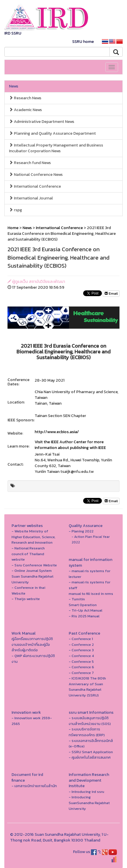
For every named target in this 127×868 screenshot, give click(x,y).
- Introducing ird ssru (86, 792)
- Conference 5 (81, 662)
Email (111, 294)
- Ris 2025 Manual (84, 616)
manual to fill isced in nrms (91, 594)
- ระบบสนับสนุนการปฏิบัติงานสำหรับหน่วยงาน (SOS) (90, 721)
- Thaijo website (26, 599)
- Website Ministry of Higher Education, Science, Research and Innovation (33, 537)
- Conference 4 (81, 656)
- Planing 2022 (81, 531)
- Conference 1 (81, 639)
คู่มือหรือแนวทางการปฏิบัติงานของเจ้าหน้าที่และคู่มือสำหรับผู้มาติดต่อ (32, 644)
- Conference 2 (81, 645)
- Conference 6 (81, 667)
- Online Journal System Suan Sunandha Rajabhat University (32, 576)
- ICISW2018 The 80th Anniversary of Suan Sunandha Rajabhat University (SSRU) (87, 687)
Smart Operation (83, 605)
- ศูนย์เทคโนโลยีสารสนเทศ (90, 757)
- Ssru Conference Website (34, 565)
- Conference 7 (81, 673)
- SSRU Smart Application (91, 752)
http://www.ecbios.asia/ (57, 432)
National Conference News (36, 175)
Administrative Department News (42, 122)
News (14, 86)
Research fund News (30, 163)
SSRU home (83, 42)
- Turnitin (77, 599)
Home (13, 228)
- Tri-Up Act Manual (85, 610)
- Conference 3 (81, 650)
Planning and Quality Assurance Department (52, 133)
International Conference (35, 186)
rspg (15, 210)
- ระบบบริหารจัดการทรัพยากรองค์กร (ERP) (87, 732)
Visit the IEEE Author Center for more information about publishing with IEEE (70, 445)
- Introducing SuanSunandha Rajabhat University (89, 803)
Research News (25, 98)
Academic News (25, 110)
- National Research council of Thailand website (28, 554)
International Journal (31, 198)
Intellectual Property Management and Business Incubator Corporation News (56, 148)
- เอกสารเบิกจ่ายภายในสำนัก (34, 786)
